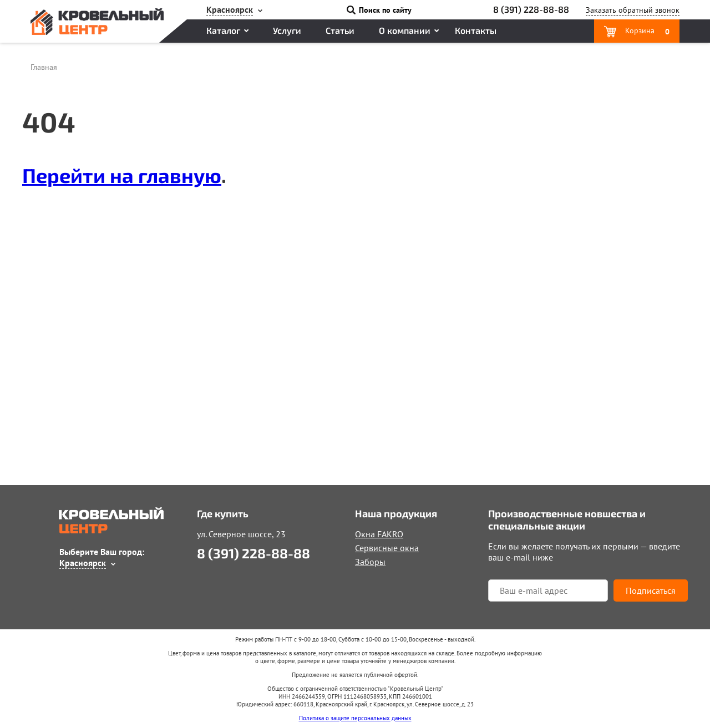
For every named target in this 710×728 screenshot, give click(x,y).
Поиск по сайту (385, 10)
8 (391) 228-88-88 (531, 9)
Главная (44, 67)
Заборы (370, 562)
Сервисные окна (387, 548)
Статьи (340, 30)
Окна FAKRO (379, 534)
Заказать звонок (633, 10)
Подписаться (651, 590)
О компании (405, 30)
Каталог (223, 30)
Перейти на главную (122, 175)
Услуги (287, 30)
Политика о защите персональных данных (355, 718)
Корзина (646, 31)
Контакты (476, 30)
